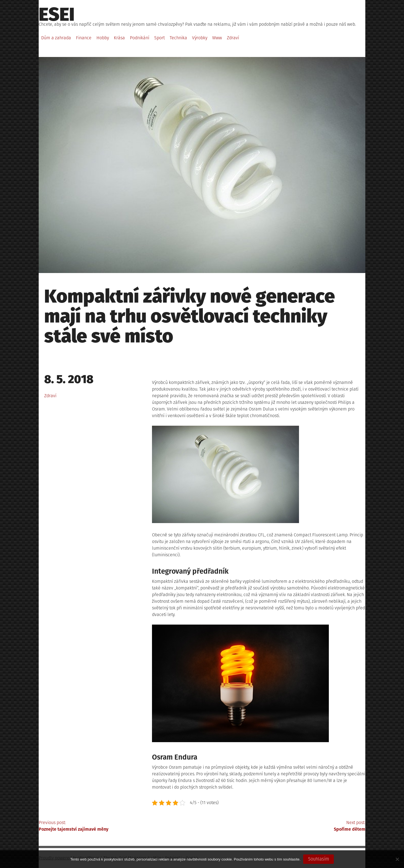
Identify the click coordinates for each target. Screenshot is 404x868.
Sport (159, 38)
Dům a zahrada (56, 38)
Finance (84, 38)
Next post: (284, 826)
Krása (119, 38)
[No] (397, 859)
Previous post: (120, 826)
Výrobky (200, 38)
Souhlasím (319, 859)
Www (217, 38)
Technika (178, 38)
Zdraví (233, 38)
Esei (57, 14)
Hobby (103, 38)
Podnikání (140, 38)
